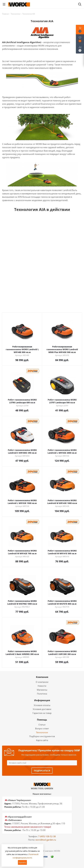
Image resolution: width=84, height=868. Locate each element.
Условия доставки (42, 709)
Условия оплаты (42, 705)
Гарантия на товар (42, 713)
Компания (42, 677)
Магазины (42, 690)
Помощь (42, 720)
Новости (42, 686)
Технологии (42, 732)
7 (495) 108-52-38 (47, 836)
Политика (42, 694)
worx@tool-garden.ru (46, 840)
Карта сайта (42, 740)
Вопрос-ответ (42, 728)
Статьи (42, 725)
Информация (42, 700)
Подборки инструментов (42, 736)
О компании (42, 682)
